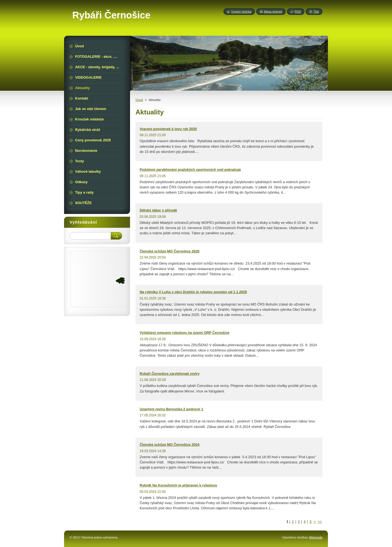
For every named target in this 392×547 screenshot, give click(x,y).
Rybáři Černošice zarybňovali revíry (170, 374)
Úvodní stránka (241, 12)
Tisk (316, 12)
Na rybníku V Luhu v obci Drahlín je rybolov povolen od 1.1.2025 (193, 292)
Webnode (316, 537)
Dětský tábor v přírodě (158, 210)
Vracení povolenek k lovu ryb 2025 (168, 129)
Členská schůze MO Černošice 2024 (170, 445)
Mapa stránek (273, 12)
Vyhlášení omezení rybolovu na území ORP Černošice (184, 333)
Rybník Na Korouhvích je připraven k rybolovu (178, 485)
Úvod (139, 100)
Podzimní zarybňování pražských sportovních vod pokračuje (190, 170)
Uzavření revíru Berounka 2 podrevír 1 (171, 409)
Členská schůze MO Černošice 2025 (170, 251)
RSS (298, 12)
